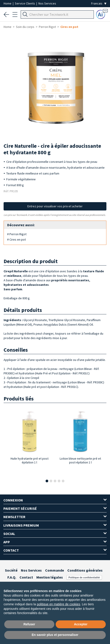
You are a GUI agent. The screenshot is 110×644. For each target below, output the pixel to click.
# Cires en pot (16, 239)
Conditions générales (85, 570)
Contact (26, 577)
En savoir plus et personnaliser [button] (55, 635)
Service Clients (25, 3)
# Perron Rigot (17, 234)
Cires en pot (69, 27)
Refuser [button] (29, 624)
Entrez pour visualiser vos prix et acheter (55, 206)
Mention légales (50, 577)
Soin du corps (25, 27)
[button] (47, 481)
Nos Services (47, 3)
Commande (55, 570)
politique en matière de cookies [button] (58, 604)
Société (11, 570)
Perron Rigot (47, 27)
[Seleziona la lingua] (99, 3)
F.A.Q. (12, 577)
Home (8, 3)
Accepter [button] (81, 624)
